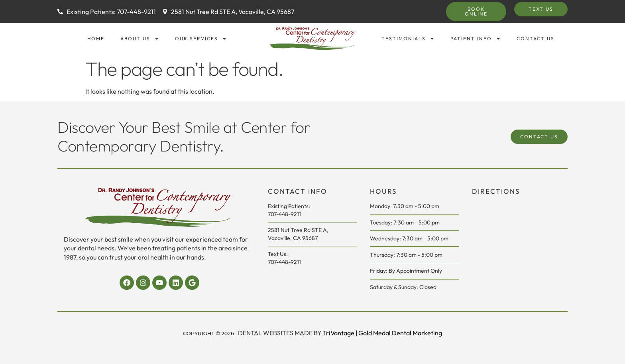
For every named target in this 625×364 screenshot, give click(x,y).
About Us (140, 39)
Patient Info (476, 39)
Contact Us (536, 38)
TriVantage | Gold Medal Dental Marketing (382, 333)
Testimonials (408, 39)
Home (96, 38)
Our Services (201, 39)
